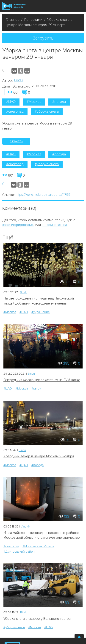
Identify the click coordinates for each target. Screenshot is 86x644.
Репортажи (33, 20)
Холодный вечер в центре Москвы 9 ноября (39, 456)
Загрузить (43, 38)
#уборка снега (47, 111)
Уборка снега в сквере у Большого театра (37, 619)
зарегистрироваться (18, 225)
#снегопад (15, 111)
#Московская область (38, 546)
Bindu (18, 80)
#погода (59, 102)
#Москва (34, 102)
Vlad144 (26, 527)
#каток (36, 388)
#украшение (41, 312)
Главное (13, 20)
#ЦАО (11, 102)
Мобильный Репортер (14, 6)
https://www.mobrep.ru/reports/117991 (44, 195)
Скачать (16, 141)
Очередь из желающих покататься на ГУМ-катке (42, 380)
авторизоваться (54, 225)
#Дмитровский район (19, 552)
